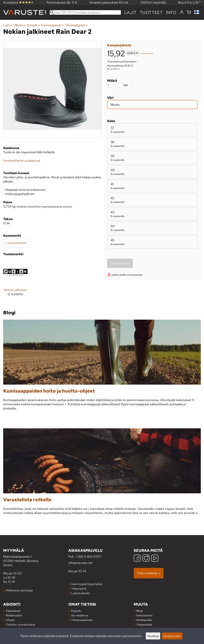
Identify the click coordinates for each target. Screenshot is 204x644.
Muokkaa (153, 636)
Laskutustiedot (80, 593)
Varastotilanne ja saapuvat (22, 161)
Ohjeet (10, 620)
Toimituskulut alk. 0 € (62, 2)
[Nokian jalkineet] (15, 281)
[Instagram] (146, 559)
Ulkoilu (20, 25)
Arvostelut (19, 2)
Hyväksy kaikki (172, 636)
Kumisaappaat (52, 25)
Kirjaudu (76, 611)
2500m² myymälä (153, 2)
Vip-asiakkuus (80, 615)
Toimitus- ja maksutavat (21, 624)
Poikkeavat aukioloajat (19, 590)
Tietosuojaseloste (82, 620)
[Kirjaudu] (182, 12)
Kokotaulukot (144, 615)
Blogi (140, 611)
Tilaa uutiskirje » (149, 573)
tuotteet (151, 12)
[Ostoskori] (189, 12)
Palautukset (13, 611)
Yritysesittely (144, 624)
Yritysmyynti (79, 588)
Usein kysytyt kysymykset (87, 584)
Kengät (34, 25)
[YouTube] (155, 559)
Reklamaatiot (14, 615)
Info (171, 12)
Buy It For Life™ (189, 2)
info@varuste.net (80, 563)
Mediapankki (144, 620)
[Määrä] (115, 85)
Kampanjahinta (119, 45)
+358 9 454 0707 (88, 557)
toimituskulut (147, 53)
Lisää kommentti (16, 243)
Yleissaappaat (76, 25)
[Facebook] (137, 559)
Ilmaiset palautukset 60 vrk (109, 2)
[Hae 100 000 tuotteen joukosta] (85, 12)
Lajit (130, 12)
